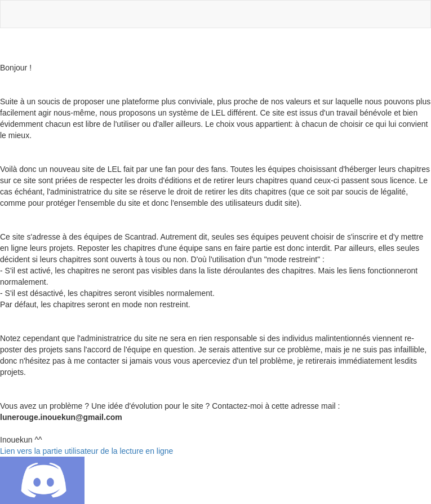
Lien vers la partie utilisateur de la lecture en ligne (86, 451)
